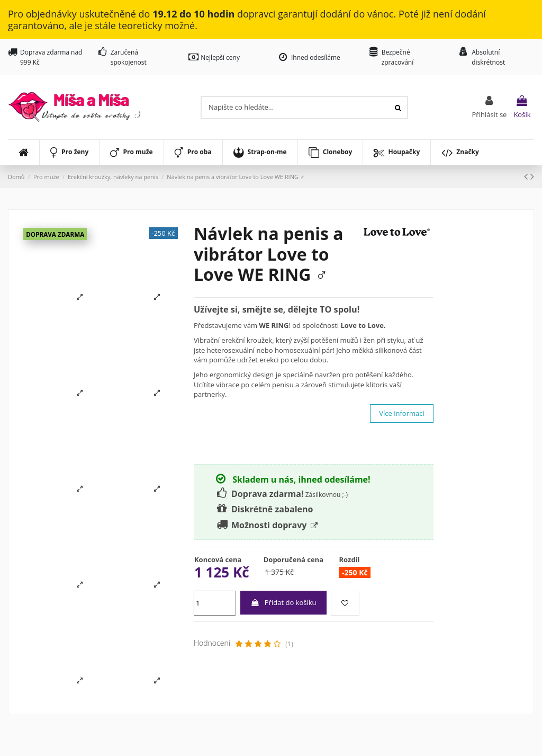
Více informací (401, 413)
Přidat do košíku (283, 602)
